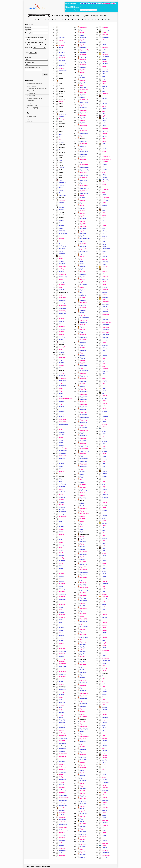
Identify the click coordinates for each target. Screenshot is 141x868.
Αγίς (82, 527)
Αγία (82, 479)
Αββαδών (62, 432)
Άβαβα (61, 258)
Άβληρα (61, 579)
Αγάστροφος (84, 193)
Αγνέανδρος (84, 637)
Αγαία (82, 32)
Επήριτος (62, 38)
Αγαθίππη (62, 787)
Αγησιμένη (83, 420)
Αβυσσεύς (62, 702)
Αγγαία (82, 205)
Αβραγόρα (62, 617)
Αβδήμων (62, 458)
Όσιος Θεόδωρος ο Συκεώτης (89, 10)
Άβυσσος (62, 705)
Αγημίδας (83, 350)
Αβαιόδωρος (63, 308)
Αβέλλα (61, 489)
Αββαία (61, 437)
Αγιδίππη (83, 487)
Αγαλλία (83, 45)
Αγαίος (82, 35)
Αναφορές (94, 15)
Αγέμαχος (83, 300)
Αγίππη (83, 521)
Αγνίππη (83, 642)
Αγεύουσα (83, 325)
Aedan (61, 48)
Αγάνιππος (84, 75)
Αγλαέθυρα (84, 552)
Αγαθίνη (61, 782)
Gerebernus (62, 114)
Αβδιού (61, 474)
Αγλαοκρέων (84, 575)
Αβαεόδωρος (63, 277)
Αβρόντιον (62, 661)
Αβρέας (61, 630)
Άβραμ (61, 620)
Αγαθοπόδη (62, 817)
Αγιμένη (83, 495)
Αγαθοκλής (62, 810)
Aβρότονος (62, 50)
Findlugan (62, 109)
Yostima (61, 212)
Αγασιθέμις (84, 138)
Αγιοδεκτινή (84, 508)
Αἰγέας (82, 264)
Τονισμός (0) (31, 103)
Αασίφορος (62, 246)
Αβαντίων (62, 376)
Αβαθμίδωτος (63, 290)
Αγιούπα (83, 519)
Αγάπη (82, 85)
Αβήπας (61, 514)
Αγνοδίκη (83, 649)
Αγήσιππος (84, 441)
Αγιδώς (82, 493)
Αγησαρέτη (84, 373)
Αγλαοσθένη (84, 587)
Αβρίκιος (62, 641)
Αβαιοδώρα (62, 306)
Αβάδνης (62, 272)
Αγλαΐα (82, 557)
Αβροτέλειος (63, 674)
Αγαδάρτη (62, 725)
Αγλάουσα (83, 593)
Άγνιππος (83, 644)
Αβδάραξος (62, 453)
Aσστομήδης (63, 71)
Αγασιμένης (84, 154)
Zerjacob (61, 215)
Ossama (61, 142)
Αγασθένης (84, 118)
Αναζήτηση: (29, 24)
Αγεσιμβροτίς (84, 315)
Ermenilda (62, 99)
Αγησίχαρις (84, 461)
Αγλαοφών (83, 600)
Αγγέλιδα (83, 224)
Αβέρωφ (61, 509)
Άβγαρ (61, 443)
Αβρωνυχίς (62, 687)
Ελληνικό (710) (31, 91)
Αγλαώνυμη (84, 608)
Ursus (61, 175)
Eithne (61, 96)
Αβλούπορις (63, 589)
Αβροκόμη (62, 654)
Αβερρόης (62, 507)
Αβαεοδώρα (62, 274)
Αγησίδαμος (84, 392)
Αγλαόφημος (84, 598)
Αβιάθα (61, 524)
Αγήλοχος (83, 342)
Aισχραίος (62, 55)
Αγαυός (82, 198)
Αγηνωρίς (83, 360)
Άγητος (82, 474)
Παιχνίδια (85, 15)
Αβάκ (60, 324)
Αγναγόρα (83, 629)
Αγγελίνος (83, 233)
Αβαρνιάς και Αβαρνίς (65, 399)
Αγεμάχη (83, 298)
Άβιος (61, 566)
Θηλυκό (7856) (31, 119)
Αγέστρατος (84, 322)
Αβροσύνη (62, 669)
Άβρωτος (62, 695)
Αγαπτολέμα (84, 100)
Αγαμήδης (83, 57)
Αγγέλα (82, 213)
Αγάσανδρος (84, 113)
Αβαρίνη (61, 391)
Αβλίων (61, 586)
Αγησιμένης (84, 422)
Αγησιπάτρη (84, 430)
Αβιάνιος (61, 532)
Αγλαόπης (83, 585)
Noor (60, 137)
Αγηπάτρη (83, 363)
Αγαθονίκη (62, 813)
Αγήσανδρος (84, 371)
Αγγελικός (83, 229)
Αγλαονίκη (83, 577)
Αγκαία (82, 537)
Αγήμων (83, 355)
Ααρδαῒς (61, 239)
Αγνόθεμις (83, 659)
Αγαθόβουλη (63, 793)
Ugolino (61, 170)
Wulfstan (62, 207)
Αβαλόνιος (62, 355)
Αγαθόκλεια (62, 808)
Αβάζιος (61, 282)
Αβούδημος (62, 599)
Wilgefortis (62, 200)
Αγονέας (83, 677)
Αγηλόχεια (83, 340)
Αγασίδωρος (84, 133)
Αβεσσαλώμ (62, 512)
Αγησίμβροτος (84, 417)
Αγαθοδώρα (62, 803)
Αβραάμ (61, 612)
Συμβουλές (103, 15)
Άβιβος (61, 550)
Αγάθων (61, 853)
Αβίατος (61, 545)
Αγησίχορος (84, 466)
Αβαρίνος (62, 393)
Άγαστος (83, 183)
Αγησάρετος (84, 376)
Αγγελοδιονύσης (85, 239)
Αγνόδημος (84, 647)
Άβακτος (61, 352)
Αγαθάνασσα (63, 754)
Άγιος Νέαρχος (85, 3)
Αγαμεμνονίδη (84, 50)
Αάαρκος (62, 218)
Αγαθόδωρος (63, 806)
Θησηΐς (61, 40)
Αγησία (82, 384)
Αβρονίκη (62, 659)
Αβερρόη (62, 504)
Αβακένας (62, 337)
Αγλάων (83, 606)
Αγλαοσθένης (84, 590)
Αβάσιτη (61, 414)
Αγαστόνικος (84, 175)
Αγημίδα (83, 348)
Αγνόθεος (83, 662)
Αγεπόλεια (83, 302)
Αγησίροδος (84, 446)
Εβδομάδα (68, 15)
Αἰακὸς (61, 228)
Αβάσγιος (62, 411)
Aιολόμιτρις (62, 52)
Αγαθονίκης (62, 815)
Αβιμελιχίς (62, 558)
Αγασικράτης (84, 152)
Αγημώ (82, 353)
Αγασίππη (83, 159)
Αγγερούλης (84, 252)
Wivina (61, 205)
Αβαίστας (62, 321)
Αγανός (82, 78)
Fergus (61, 106)
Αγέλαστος (83, 285)
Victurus (61, 185)
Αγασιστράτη (84, 165)
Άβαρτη (61, 404)
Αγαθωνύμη (84, 27)
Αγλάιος (83, 559)
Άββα (60, 430)
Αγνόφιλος (83, 672)
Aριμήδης (62, 66)
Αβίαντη (61, 534)
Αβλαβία (61, 574)
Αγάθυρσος (62, 851)
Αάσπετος (62, 248)
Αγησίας (83, 386)
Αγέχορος (83, 332)
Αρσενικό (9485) (32, 117)
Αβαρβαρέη (62, 378)
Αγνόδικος (83, 651)
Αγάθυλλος (62, 840)
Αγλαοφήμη (84, 595)
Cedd (60, 81)
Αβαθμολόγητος (64, 292)
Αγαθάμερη (62, 746)
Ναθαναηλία (107, 3)
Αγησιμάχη (84, 412)
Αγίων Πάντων (85, 534)
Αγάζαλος (62, 733)
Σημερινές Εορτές (57, 15)
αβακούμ (61, 344)
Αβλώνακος (62, 594)
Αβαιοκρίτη (62, 311)
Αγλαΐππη (83, 562)
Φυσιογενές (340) (32, 105)
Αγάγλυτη (62, 720)
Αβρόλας (62, 656)
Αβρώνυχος (62, 689)
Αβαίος (61, 316)
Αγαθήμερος (63, 779)
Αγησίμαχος (84, 415)
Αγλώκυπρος (84, 627)
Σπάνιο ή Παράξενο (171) (34, 98)
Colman (61, 86)
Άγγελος (83, 241)
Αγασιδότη (83, 125)
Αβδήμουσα (62, 456)
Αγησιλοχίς (84, 404)
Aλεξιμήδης (62, 60)
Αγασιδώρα (84, 131)
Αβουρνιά (62, 605)
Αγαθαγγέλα (62, 735)
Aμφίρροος (62, 63)
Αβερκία (61, 500)
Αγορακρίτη (84, 685)
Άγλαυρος (83, 603)
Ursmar (61, 172)
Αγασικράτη (84, 149)
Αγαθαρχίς (62, 769)
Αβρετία (61, 633)
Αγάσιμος (83, 157)
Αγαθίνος (62, 785)
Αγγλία (82, 256)
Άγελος (82, 292)
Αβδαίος (61, 445)
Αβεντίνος (62, 497)
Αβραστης (62, 625)
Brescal (61, 79)
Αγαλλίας (83, 47)
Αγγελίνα (83, 231)
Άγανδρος (83, 67)
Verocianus (62, 182)
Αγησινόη (83, 425)
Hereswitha (62, 124)
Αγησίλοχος (84, 407)
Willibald (61, 202)
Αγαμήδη (83, 55)
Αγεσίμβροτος (84, 318)
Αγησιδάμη (84, 389)
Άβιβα (61, 547)
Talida (61, 158)
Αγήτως (82, 477)
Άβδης (61, 466)
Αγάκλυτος (83, 42)
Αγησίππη (83, 438)
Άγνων (82, 675)
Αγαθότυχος (62, 835)
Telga (60, 162)
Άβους (61, 607)
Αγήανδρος (84, 337)
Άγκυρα (82, 544)
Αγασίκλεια (84, 144)
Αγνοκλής (83, 667)
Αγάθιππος (62, 790)
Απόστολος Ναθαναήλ (96, 3)
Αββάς (61, 440)
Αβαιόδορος (62, 300)
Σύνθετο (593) (31, 101)
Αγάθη (61, 774)
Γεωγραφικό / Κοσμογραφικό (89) (37, 88)
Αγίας (82, 482)
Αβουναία (62, 602)
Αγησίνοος (83, 428)
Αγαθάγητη (62, 741)
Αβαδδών (62, 264)
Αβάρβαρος (62, 386)
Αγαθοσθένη (63, 822)
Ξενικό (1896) (31, 96)
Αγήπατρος (84, 365)
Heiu (60, 121)
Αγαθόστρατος (63, 830)
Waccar (61, 193)
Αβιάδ (61, 521)
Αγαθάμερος (63, 749)
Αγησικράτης (84, 397)
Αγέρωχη (83, 308)
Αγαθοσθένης (63, 825)
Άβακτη (61, 349)
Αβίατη (61, 542)
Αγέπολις (83, 305)
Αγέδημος (83, 269)
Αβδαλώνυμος (63, 451)
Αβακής (61, 340)
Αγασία (82, 120)
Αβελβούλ (62, 487)
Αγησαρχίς (83, 378)
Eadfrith (61, 94)
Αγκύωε (83, 549)
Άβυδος (61, 700)
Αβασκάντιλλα (63, 422)
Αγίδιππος (83, 490)
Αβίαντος (62, 537)
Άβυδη (61, 697)
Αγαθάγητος (62, 743)
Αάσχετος (62, 254)
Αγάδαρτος (62, 728)
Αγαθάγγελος (63, 738)
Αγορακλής (84, 683)
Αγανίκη (83, 70)
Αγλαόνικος (84, 580)
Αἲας (60, 243)
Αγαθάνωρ (62, 762)
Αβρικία (61, 638)
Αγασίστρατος (84, 167)
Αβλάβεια (62, 571)
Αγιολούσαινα (84, 513)
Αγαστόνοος (84, 180)
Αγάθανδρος (63, 759)
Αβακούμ (62, 342)
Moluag (61, 132)
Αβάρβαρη (62, 383)
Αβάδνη (61, 269)
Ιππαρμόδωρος (64, 43)
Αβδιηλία (62, 471)
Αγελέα (82, 287)
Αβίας (61, 540)
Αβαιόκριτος (63, 313)
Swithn (61, 155)
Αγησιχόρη (84, 464)
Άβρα (60, 610)
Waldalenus (62, 195)
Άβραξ (61, 622)
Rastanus (62, 147)
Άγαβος (61, 717)
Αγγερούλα (84, 249)
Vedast (61, 180)
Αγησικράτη (84, 394)
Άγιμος (82, 506)
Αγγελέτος (83, 219)
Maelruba (62, 126)
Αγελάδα (83, 272)
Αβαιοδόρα (62, 298)
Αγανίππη (83, 72)
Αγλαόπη (83, 582)
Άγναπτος (83, 632)
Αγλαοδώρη (84, 570)
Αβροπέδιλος (63, 666)
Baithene (62, 76)
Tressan (61, 168)
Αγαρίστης (83, 108)
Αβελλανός (62, 492)
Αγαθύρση (62, 848)
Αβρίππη (62, 643)
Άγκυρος (83, 546)
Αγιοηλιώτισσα (85, 511)
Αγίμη (82, 500)
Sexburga (62, 152)
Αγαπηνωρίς (84, 90)
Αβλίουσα (62, 584)
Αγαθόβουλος (63, 795)
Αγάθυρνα (62, 843)
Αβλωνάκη (62, 591)
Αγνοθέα (83, 657)
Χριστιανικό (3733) (32, 108)
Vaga (60, 178)
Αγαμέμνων (84, 52)
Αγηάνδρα (83, 334)
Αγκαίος (83, 539)
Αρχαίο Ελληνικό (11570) (34, 84)
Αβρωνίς (61, 684)
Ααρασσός (62, 236)
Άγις (82, 529)
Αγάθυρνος (62, 845)
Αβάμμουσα (62, 357)
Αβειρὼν (61, 476)
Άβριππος (62, 646)
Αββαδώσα (62, 435)
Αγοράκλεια (84, 680)
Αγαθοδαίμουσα (64, 798)
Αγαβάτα (61, 710)
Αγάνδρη (83, 65)
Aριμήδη (61, 68)
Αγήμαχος (83, 345)
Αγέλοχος (83, 295)
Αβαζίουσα (62, 285)
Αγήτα (82, 469)
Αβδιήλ (61, 469)
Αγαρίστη (83, 105)
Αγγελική (83, 226)
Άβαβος (61, 261)
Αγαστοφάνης (84, 188)
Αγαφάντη (83, 200)
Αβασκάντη (62, 419)
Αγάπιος (83, 97)
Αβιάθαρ (61, 527)
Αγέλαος (83, 277)
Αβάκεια (61, 332)
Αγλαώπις (83, 614)
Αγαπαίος (83, 83)
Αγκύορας (83, 541)
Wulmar (61, 210)
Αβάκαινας (62, 329)
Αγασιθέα (83, 136)
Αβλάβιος (62, 576)
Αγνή (82, 639)
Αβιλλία (61, 553)
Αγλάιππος (84, 564)
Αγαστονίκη (84, 172)
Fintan (61, 112)
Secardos (62, 150)
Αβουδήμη (62, 597)
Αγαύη (82, 195)
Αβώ (60, 707)
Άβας (60, 409)
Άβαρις (61, 396)
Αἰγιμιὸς (83, 503)
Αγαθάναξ (62, 751)
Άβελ (60, 481)
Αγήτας (82, 472)
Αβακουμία (62, 347)
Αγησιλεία (83, 402)
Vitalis (61, 188)
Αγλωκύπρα (84, 624)
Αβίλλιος (61, 555)
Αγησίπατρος (84, 433)
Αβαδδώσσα (63, 266)
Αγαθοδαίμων (63, 800)
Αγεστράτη (83, 320)
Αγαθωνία (62, 855)
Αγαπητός (83, 95)
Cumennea (62, 91)
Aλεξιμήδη (62, 58)
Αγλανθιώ (83, 567)
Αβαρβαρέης (63, 380)
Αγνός (82, 670)
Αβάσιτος (62, 417)
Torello (61, 165)
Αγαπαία (83, 80)
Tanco (61, 160)
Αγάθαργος (62, 767)
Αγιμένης (83, 498)
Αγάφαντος (84, 203)
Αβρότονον (62, 677)
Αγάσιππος (84, 162)
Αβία (60, 519)
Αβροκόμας (62, 651)
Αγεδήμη (83, 266)
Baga (60, 73)
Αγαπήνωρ (84, 87)
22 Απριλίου (73, 3)
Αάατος (61, 223)
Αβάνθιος (62, 363)
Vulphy (61, 190)
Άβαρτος (61, 407)
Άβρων (61, 682)
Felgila (61, 104)
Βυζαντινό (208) (31, 86)
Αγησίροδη (84, 443)
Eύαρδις (61, 101)
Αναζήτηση (77, 15)
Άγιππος (83, 524)
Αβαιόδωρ (62, 303)
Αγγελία (83, 221)
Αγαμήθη (83, 59)
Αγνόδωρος (84, 654)
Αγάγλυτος (62, 722)
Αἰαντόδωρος (63, 233)
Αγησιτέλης (84, 456)
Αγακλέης (83, 38)
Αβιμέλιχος (62, 561)
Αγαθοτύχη (62, 832)
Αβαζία (61, 279)
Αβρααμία (62, 614)
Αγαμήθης (83, 62)
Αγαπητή (83, 92)
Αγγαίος (83, 208)
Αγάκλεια (83, 40)
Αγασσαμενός (84, 170)
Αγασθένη (83, 115)
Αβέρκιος (62, 502)
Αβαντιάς (62, 370)
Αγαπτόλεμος (84, 102)
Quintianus (62, 145)
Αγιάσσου (83, 485)
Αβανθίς (61, 365)
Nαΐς (60, 139)
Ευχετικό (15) (31, 93)
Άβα (60, 256)
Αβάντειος (62, 368)
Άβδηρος (62, 464)
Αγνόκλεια (83, 664)
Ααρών (61, 241)
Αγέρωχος (83, 310)
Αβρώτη (61, 692)
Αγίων (82, 532)
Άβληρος (62, 581)
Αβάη (60, 287)
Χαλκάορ (62, 45)
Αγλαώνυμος (84, 611)
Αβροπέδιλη (62, 664)
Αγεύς (82, 327)
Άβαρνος (62, 401)
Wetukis (61, 198)
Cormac (61, 89)
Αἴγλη (82, 616)
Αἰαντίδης (62, 231)
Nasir (60, 134)
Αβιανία (61, 529)
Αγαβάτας (62, 712)
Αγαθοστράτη (63, 827)
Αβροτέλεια (62, 672)
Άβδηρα (61, 461)
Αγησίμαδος (84, 409)
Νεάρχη (113, 3)
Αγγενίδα (83, 244)
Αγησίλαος (83, 399)
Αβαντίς (61, 373)
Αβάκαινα (62, 326)
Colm (60, 83)
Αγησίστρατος (84, 451)
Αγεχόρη (83, 329)
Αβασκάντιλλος (63, 424)
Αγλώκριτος (84, 621)
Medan (61, 129)
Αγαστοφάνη (84, 186)
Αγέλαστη (83, 282)
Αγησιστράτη (84, 449)
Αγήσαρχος (84, 381)
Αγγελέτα (83, 216)
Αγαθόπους (62, 820)
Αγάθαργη (62, 764)
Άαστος (61, 251)
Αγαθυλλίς (62, 838)
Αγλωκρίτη (83, 619)
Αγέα (82, 259)
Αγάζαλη (61, 730)
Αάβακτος (62, 225)
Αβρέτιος (62, 635)
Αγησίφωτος (84, 459)
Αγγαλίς (83, 211)
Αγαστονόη (84, 178)
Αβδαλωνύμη (63, 448)
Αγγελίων (83, 236)
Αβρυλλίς (62, 679)
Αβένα (61, 494)
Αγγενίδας (83, 246)
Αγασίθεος (83, 141)
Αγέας (82, 261)
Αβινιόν (61, 563)
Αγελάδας (83, 274)
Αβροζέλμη (62, 648)
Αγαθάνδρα (62, 756)
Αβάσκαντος (63, 427)
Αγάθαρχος (62, 772)
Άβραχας (62, 628)
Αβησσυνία (62, 517)
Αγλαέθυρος (84, 554)
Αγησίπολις (84, 436)
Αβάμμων (62, 360)
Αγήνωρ (83, 358)
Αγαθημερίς (62, 777)
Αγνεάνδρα (84, 634)
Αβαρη (61, 388)
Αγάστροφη (84, 191)
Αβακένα (61, 334)
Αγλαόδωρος (84, 572)
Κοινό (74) (30, 121)
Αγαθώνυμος (84, 30)
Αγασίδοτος (84, 128)
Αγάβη (61, 715)
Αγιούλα (83, 516)
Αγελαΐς (83, 279)
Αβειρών (61, 479)
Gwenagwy (62, 119)
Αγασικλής (83, 146)
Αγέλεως (83, 290)
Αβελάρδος (62, 484)
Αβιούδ (61, 568)
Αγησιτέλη (83, 453)
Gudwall (61, 116)
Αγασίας (83, 123)
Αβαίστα (61, 319)
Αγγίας (82, 254)
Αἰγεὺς (82, 312)
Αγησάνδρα (84, 368)
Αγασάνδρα (84, 110)
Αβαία (61, 295)
